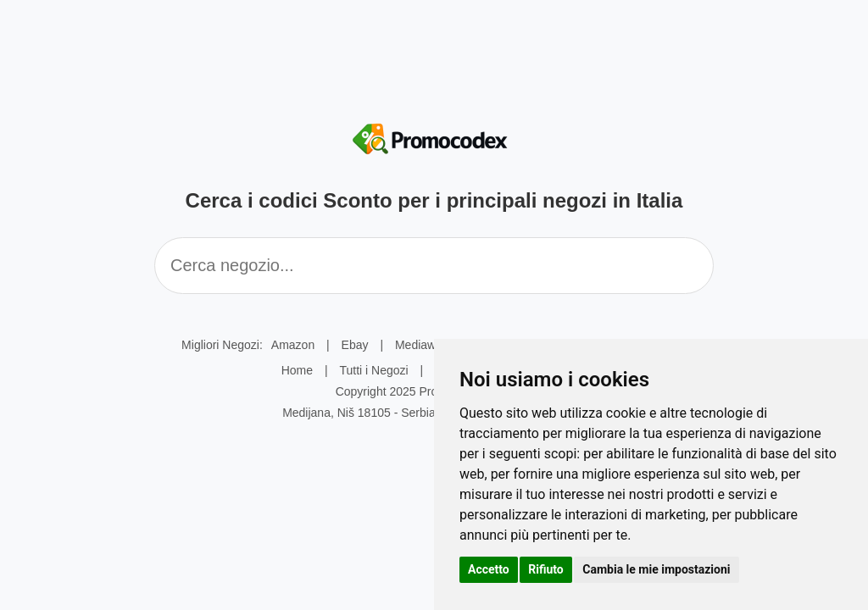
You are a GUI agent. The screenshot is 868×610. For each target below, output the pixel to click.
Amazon (293, 345)
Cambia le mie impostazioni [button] (656, 569)
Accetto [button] (489, 569)
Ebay (355, 345)
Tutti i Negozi (373, 370)
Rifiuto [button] (546, 569)
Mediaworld (426, 345)
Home (297, 370)
